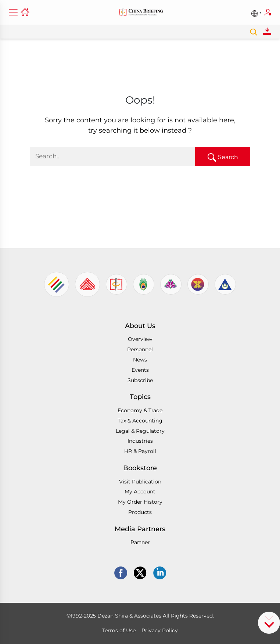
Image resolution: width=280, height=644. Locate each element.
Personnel (140, 349)
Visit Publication (140, 482)
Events (140, 370)
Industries (140, 441)
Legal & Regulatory (140, 431)
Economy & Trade (140, 410)
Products (140, 512)
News (140, 360)
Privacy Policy (160, 630)
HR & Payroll (140, 451)
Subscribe (268, 12)
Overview (140, 339)
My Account (140, 492)
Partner (140, 542)
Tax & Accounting (140, 421)
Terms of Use (119, 630)
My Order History (140, 502)
